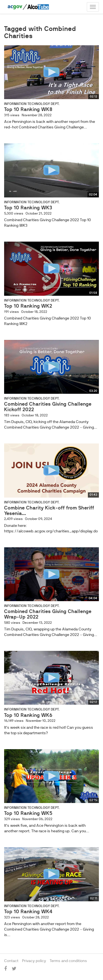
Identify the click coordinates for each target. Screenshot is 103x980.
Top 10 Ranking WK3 (28, 208)
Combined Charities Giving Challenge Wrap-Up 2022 (48, 614)
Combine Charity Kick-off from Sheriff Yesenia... (49, 511)
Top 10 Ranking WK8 (28, 109)
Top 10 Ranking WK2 (28, 306)
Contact (11, 961)
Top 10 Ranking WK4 (28, 912)
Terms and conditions (68, 961)
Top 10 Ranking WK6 (28, 715)
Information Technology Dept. (32, 104)
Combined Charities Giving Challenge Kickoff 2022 (48, 407)
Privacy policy (34, 961)
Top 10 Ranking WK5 (28, 813)
